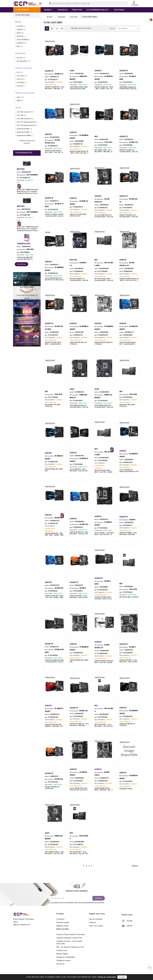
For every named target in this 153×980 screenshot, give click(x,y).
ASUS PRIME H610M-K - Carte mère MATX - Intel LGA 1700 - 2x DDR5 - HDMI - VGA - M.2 (54, 853)
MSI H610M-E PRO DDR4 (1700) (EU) (53, 405)
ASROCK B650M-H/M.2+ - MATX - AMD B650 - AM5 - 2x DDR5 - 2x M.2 (104, 789)
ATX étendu (22, 82)
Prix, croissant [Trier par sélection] (128, 28)
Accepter (122, 977)
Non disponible (24, 61)
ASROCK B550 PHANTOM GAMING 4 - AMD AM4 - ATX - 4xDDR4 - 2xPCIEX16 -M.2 (54, 725)
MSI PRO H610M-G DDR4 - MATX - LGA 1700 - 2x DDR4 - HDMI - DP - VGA (104, 471)
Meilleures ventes (62, 926)
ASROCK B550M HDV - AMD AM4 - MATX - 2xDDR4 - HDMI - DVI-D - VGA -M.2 (54, 534)
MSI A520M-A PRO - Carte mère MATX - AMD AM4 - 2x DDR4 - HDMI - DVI (103, 151)
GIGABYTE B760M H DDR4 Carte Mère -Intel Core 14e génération (103, 598)
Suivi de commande (96, 919)
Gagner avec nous (97, 914)
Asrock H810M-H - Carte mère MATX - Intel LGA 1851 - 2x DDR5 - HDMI (79, 470)
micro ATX (22, 76)
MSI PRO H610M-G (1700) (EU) (129, 597)
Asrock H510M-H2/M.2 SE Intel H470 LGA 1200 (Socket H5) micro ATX (54, 279)
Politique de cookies (63, 961)
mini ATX (21, 86)
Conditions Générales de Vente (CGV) (69, 938)
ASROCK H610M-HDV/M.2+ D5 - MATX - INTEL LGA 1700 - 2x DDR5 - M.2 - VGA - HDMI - (129, 280)
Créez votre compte (96, 926)
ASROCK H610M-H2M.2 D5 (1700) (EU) (78, 343)
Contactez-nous (62, 950)
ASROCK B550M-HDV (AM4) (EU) (54, 470)
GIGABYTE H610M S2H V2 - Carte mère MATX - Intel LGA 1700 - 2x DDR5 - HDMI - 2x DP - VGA (129, 216)
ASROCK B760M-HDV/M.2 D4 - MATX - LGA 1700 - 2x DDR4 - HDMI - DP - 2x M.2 (104, 662)
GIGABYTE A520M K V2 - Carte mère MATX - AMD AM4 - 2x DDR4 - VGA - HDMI (55, 88)
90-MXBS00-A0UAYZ (126, 789)
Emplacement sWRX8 (25, 135)
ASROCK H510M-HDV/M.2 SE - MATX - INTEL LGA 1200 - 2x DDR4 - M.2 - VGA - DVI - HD (79, 152)
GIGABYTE (22, 43)
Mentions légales (62, 954)
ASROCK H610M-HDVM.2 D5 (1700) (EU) (104, 343)
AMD (20, 101)
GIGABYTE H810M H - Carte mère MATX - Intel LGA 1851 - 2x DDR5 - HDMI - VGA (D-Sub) (129, 661)
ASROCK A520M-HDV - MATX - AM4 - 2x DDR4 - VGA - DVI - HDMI (104, 88)
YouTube (129, 921)
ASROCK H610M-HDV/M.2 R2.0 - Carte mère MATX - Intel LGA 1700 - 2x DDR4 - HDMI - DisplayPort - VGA (128, 343)
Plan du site (60, 964)
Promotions (60, 919)
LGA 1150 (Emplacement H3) (27, 125)
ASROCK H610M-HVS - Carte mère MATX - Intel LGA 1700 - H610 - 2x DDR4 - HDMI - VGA (79, 533)
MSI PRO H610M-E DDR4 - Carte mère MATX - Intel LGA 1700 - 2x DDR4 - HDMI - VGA (104, 280)
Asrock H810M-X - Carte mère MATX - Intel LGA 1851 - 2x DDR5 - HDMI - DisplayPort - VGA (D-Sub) (104, 534)
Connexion (92, 922)
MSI (20, 46)
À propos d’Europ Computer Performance (71, 934)
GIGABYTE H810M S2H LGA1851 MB (52, 788)
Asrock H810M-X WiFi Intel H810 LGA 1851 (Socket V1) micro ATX (79, 789)
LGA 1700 (22, 115)
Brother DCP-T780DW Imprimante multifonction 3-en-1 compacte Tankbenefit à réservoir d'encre (28, 229)
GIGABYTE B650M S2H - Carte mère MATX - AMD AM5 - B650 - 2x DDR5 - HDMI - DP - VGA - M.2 (79, 725)
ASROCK (21, 30)
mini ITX (21, 79)
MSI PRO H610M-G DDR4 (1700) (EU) (127, 405)
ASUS (20, 33)
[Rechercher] (88, 4)
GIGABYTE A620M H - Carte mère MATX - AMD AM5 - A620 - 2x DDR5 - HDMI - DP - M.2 (129, 534)
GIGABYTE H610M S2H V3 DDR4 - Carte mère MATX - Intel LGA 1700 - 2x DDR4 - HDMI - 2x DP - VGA (53, 343)
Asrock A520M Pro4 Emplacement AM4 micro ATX (129, 471)
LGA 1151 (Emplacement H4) (27, 122)
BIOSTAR (21, 36)
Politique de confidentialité (66, 957)
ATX (20, 72)
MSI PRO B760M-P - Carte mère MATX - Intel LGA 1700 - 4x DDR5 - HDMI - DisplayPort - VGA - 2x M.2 (79, 853)
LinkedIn (129, 926)
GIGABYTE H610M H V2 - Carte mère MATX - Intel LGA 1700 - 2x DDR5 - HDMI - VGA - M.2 (129, 151)
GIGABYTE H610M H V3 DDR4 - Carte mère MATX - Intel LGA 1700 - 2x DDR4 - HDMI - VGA (55, 215)
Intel (20, 97)
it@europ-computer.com (22, 925)
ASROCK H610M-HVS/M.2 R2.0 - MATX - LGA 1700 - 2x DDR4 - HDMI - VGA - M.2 (54, 152)
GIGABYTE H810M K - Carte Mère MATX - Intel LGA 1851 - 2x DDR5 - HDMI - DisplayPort (79, 597)
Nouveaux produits (63, 922)
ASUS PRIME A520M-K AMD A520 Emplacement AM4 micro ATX (79, 88)
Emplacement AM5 (25, 129)
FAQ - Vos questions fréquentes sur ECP (70, 947)
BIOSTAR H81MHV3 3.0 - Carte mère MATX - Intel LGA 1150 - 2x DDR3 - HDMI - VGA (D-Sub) (79, 280)
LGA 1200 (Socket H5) (25, 119)
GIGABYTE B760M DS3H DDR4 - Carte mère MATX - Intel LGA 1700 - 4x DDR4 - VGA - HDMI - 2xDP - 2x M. (55, 661)
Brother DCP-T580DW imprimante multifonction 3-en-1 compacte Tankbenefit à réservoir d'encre (28, 191)
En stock (21, 58)
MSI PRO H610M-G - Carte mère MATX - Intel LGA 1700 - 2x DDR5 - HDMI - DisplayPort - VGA (104, 725)
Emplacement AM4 (25, 132)
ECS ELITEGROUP (24, 40)
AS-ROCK (21, 26)
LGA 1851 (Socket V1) (26, 112)
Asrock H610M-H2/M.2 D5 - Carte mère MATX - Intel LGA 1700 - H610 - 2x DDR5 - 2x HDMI (104, 216)
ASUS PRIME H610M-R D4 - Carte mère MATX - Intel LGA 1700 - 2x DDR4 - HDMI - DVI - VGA (79, 406)
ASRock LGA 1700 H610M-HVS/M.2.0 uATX (78, 215)
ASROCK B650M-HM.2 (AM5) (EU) (79, 661)
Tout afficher (21, 264)
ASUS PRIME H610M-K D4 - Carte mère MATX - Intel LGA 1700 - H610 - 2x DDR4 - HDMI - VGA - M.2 (104, 406)
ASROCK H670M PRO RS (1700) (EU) (127, 725)
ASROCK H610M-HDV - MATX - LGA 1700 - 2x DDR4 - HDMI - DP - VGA (54, 597)
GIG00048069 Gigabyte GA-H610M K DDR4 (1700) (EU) (128, 88)
